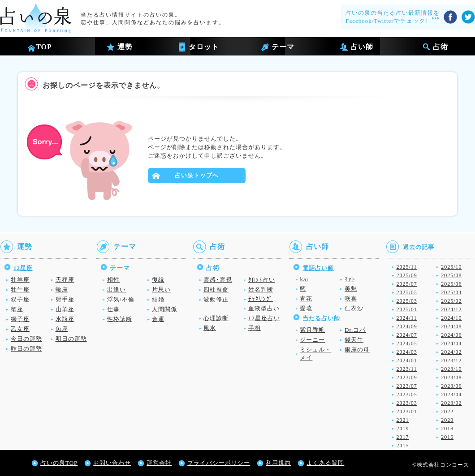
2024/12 (451, 309)
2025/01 (407, 309)
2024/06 (451, 335)
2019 (403, 429)
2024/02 (451, 352)
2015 (403, 446)
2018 (447, 429)
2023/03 (407, 403)
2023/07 (407, 386)
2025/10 (451, 267)
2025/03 (407, 301)
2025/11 (407, 267)
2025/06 (451, 284)
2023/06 (451, 386)
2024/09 (407, 326)
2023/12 (451, 360)
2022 (447, 412)
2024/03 (407, 352)
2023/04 (451, 395)
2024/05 (407, 343)
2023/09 (407, 377)
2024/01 (407, 360)
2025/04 (451, 292)
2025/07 (407, 284)
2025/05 (407, 292)
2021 (403, 420)
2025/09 (407, 275)
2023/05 (407, 395)
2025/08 (451, 275)
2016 (447, 437)
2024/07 (407, 335)
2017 (403, 437)
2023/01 (407, 412)
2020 (447, 420)
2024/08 (451, 326)
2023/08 (451, 377)
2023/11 (407, 369)
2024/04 (451, 343)
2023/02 (451, 403)
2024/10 (451, 318)
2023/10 (451, 369)
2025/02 (451, 301)
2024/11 (407, 318)
